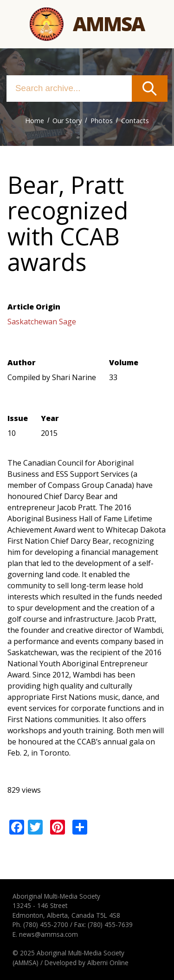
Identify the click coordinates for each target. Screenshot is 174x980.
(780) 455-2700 (46, 924)
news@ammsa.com (48, 934)
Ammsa (109, 24)
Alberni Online (108, 963)
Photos (102, 121)
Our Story (67, 121)
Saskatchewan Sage (42, 322)
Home (35, 121)
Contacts (135, 121)
